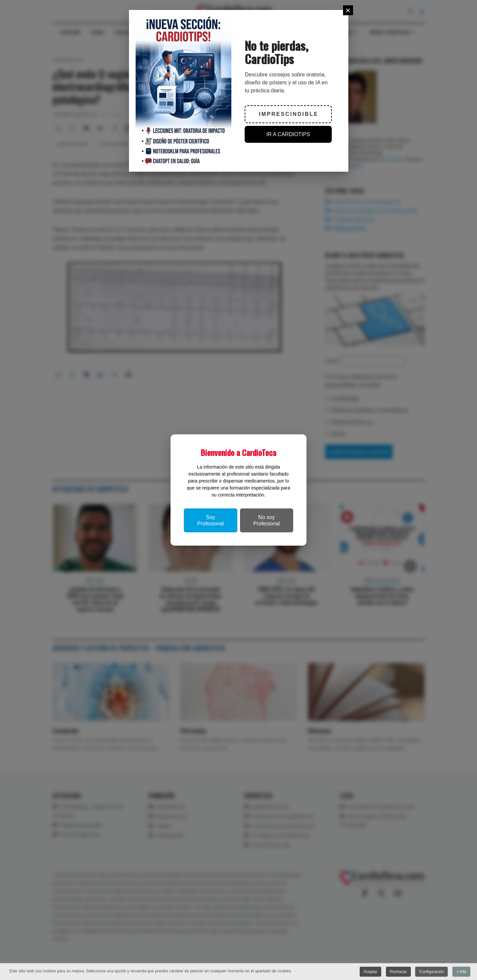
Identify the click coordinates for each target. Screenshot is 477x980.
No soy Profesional (267, 520)
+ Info (461, 972)
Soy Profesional (210, 520)
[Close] (348, 10)
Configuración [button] (431, 972)
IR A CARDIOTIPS (288, 134)
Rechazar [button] (398, 972)
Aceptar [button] (370, 972)
